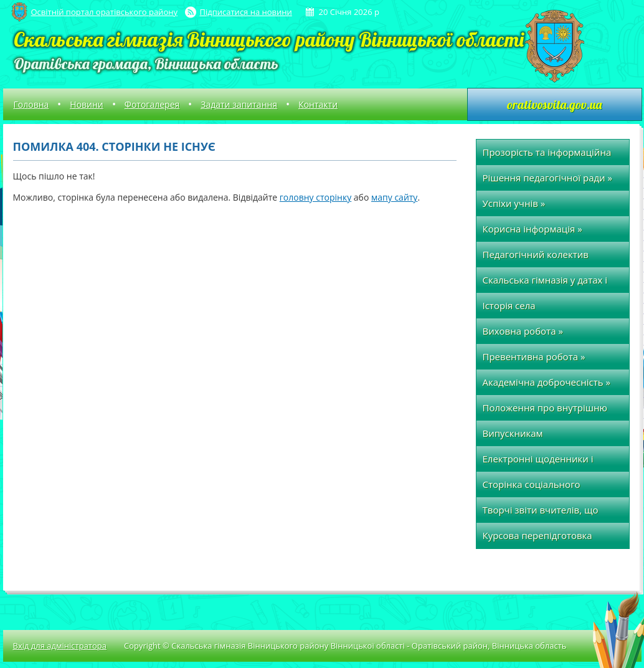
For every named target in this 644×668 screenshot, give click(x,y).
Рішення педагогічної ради (548, 178)
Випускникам (513, 433)
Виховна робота (523, 331)
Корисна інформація (533, 229)
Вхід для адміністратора (60, 646)
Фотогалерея (152, 104)
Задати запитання (239, 104)
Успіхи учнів (514, 203)
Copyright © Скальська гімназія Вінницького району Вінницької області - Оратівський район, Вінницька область (345, 646)
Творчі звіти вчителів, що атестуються (541, 513)
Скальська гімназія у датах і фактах (545, 283)
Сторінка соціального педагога (532, 488)
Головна (31, 104)
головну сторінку (315, 197)
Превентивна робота (534, 356)
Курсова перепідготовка (537, 535)
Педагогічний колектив (536, 254)
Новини (86, 104)
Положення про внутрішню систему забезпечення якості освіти (549, 411)
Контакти (318, 104)
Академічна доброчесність (547, 382)
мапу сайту (394, 197)
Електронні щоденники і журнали (538, 462)
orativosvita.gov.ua (554, 104)
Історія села (509, 305)
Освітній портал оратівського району (104, 12)
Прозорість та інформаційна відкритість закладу (547, 155)
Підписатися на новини (246, 12)
